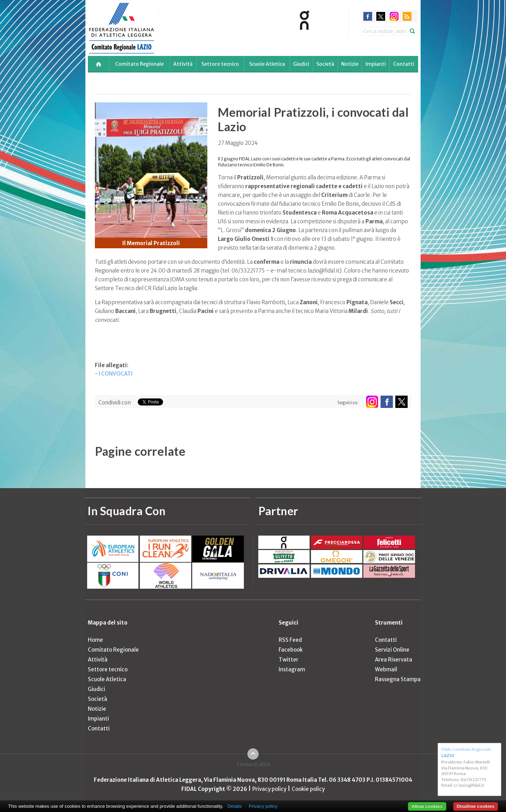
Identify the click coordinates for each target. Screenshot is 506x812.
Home (95, 640)
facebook (368, 16)
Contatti (404, 64)
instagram (394, 16)
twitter (381, 16)
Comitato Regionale (140, 64)
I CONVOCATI (116, 374)
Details (235, 806)
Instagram (292, 669)
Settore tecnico (220, 64)
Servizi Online (392, 650)
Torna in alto (253, 764)
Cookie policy (308, 789)
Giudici (301, 64)
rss (407, 16)
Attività (183, 64)
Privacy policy (269, 789)
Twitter (288, 660)
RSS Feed (290, 640)
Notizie (350, 64)
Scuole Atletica (267, 64)
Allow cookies (427, 806)
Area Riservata (394, 660)
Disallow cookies (476, 806)
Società (325, 64)
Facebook (291, 650)
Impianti (376, 64)
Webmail (386, 669)
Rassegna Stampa (398, 679)
